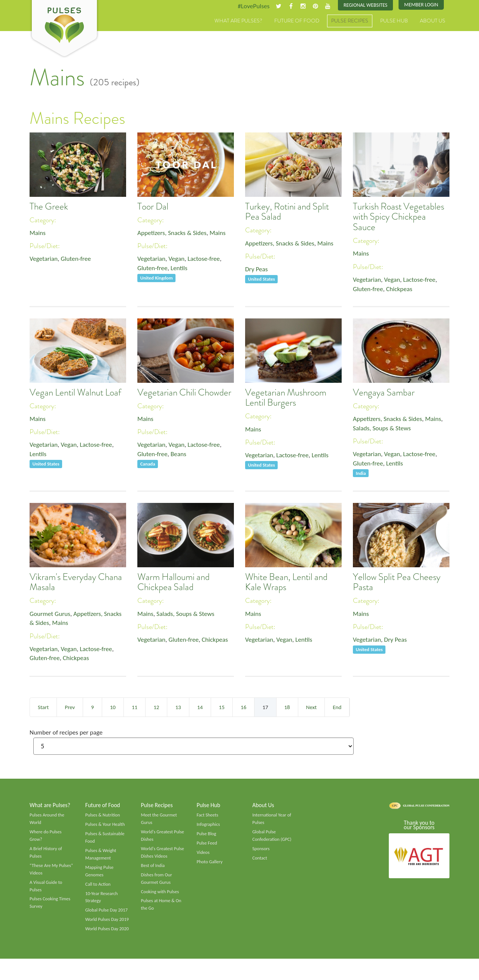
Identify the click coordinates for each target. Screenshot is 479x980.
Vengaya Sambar (384, 393)
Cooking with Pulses (161, 896)
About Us (433, 21)
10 (113, 708)
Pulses (64, 29)
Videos (203, 855)
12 (156, 708)
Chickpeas (401, 290)
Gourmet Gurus (51, 614)
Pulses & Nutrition (103, 816)
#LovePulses (249, 6)
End (337, 708)
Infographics (209, 826)
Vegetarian (44, 260)
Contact (260, 861)
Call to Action (99, 888)
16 (243, 708)
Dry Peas (257, 270)
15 (222, 708)
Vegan (178, 260)
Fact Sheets (208, 816)
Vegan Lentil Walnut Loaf (75, 393)
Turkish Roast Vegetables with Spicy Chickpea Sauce (399, 217)
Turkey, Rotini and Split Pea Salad (287, 212)
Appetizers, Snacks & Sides (173, 233)
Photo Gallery (210, 865)
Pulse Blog (207, 836)
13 (178, 708)
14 (200, 708)
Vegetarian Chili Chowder (184, 393)
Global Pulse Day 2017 (107, 915)
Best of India (153, 869)
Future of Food (297, 21)
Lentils (181, 269)
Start (43, 708)
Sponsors (261, 851)
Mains (38, 233)
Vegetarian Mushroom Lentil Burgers (286, 398)
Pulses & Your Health (106, 826)
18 (287, 708)
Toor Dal (153, 207)
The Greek (49, 207)
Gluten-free (78, 260)
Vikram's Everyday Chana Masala (76, 582)
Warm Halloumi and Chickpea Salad (173, 582)
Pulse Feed (207, 845)
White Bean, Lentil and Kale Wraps (286, 582)
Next (311, 708)
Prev (70, 708)
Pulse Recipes (350, 21)
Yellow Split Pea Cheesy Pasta (397, 582)
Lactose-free (207, 260)
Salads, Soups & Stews (383, 429)
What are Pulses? (238, 21)
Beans (180, 455)
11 (135, 708)
